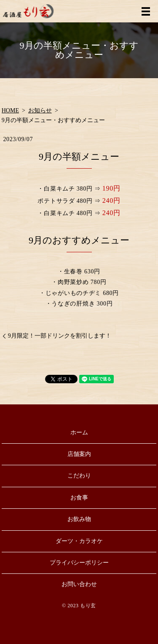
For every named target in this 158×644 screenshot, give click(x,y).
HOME (10, 111)
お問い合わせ (79, 584)
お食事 (79, 498)
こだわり (79, 476)
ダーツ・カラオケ (79, 541)
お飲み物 (79, 519)
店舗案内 (79, 454)
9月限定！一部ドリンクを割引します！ (60, 336)
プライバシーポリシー (79, 563)
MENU (146, 11)
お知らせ (40, 111)
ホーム (79, 433)
